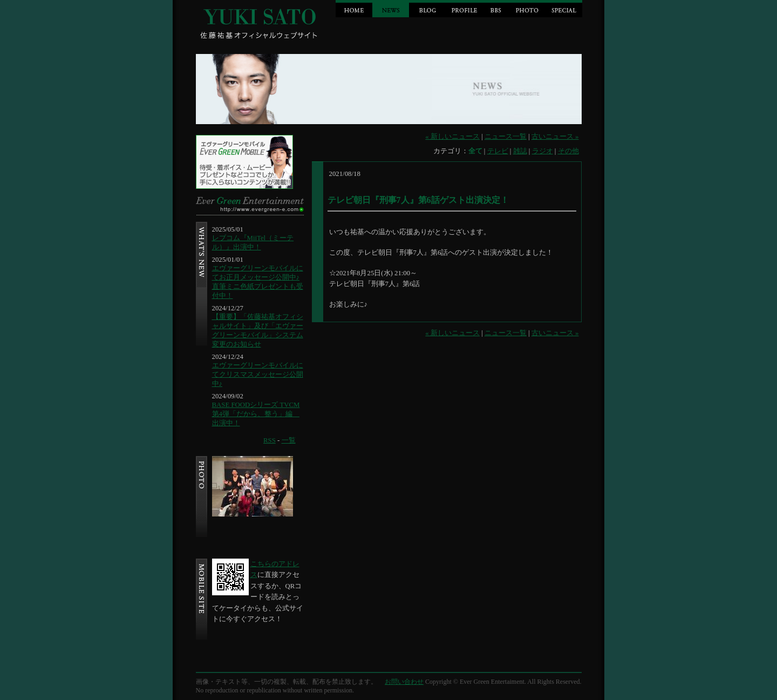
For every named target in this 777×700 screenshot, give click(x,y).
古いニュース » (555, 137)
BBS (496, 9)
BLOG (427, 9)
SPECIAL (564, 9)
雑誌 (520, 151)
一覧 (289, 440)
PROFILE (464, 9)
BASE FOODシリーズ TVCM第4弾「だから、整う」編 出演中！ (256, 414)
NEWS (391, 9)
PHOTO (527, 9)
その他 (568, 151)
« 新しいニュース (452, 137)
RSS (270, 440)
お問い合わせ (404, 682)
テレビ (498, 151)
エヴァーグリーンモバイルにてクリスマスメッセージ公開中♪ (258, 375)
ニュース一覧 (506, 137)
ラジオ (543, 151)
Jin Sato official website (261, 22)
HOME (354, 9)
